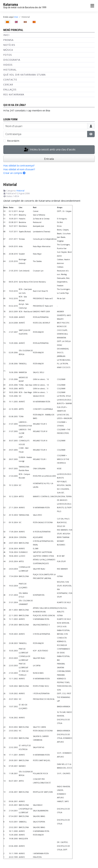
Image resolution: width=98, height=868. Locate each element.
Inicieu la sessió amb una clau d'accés (49, 150)
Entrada (49, 159)
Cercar (8, 85)
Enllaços (10, 89)
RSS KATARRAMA (14, 94)
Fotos (8, 55)
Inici (6, 35)
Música (8, 50)
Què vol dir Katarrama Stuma (24, 75)
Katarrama (11, 5)
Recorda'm (13, 141)
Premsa (8, 40)
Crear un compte (14, 173)
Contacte (10, 80)
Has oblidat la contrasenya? (19, 165)
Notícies (9, 45)
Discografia (12, 60)
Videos (8, 65)
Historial (10, 70)
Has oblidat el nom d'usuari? (19, 169)
